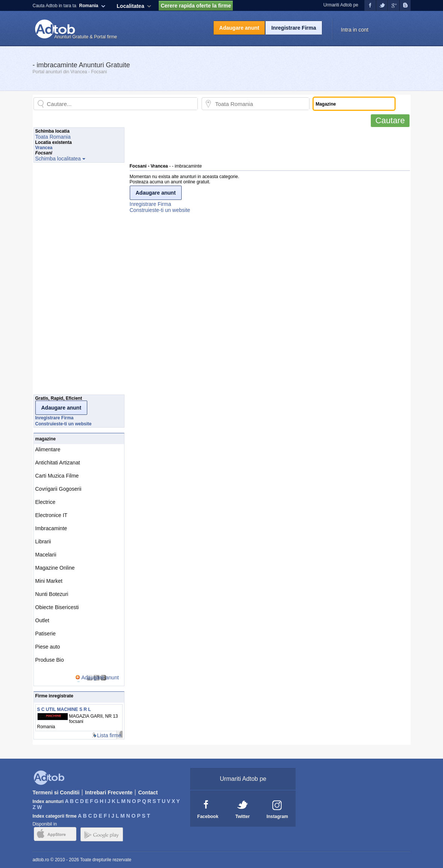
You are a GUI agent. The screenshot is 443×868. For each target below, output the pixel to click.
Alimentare (48, 449)
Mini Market (49, 581)
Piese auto (48, 647)
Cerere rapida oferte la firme (196, 6)
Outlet (42, 620)
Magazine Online (55, 568)
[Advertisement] (267, 144)
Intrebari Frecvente (109, 792)
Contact (148, 792)
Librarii (43, 541)
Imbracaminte (51, 528)
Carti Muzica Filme (57, 476)
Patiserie (46, 634)
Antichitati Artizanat (58, 463)
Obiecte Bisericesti (57, 607)
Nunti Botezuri (52, 594)
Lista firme (109, 735)
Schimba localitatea (58, 159)
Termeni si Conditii (56, 792)
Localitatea (130, 6)
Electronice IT (52, 515)
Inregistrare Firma (294, 28)
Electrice (46, 502)
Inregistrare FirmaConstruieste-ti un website (160, 207)
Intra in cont (355, 30)
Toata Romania (53, 137)
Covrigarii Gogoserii (58, 489)
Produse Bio (50, 660)
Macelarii (46, 555)
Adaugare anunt (239, 28)
